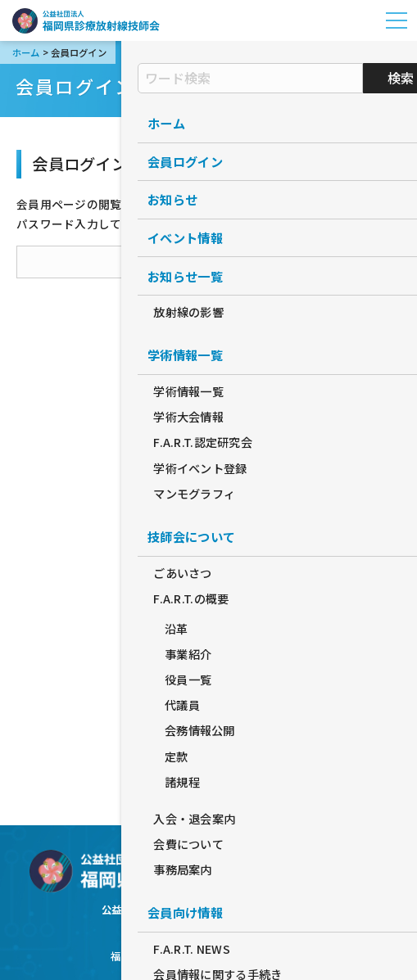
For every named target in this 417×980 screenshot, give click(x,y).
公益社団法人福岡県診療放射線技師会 (86, 20)
